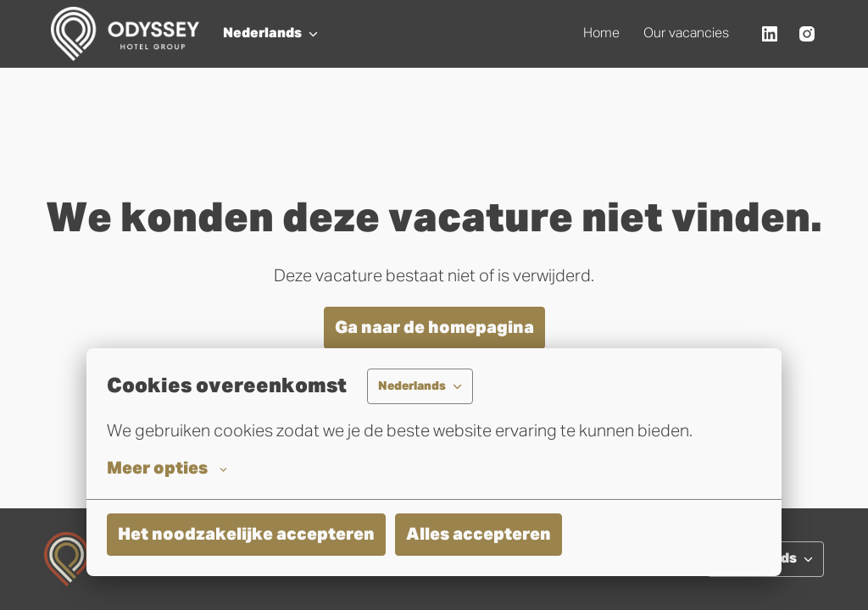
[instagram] (807, 34)
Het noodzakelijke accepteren (246, 535)
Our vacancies (686, 34)
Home (601, 34)
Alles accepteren (479, 535)
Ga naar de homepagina (434, 328)
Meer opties (167, 469)
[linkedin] (770, 34)
